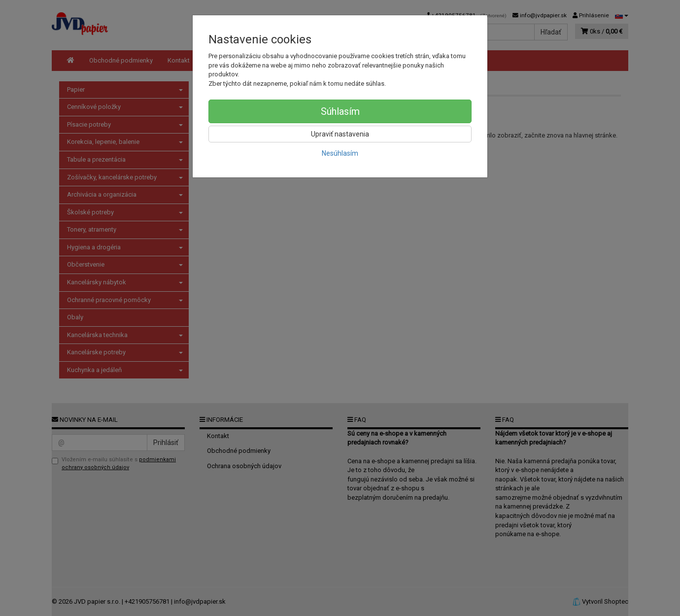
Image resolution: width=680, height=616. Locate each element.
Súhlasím (340, 111)
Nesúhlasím (340, 153)
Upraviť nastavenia (340, 134)
